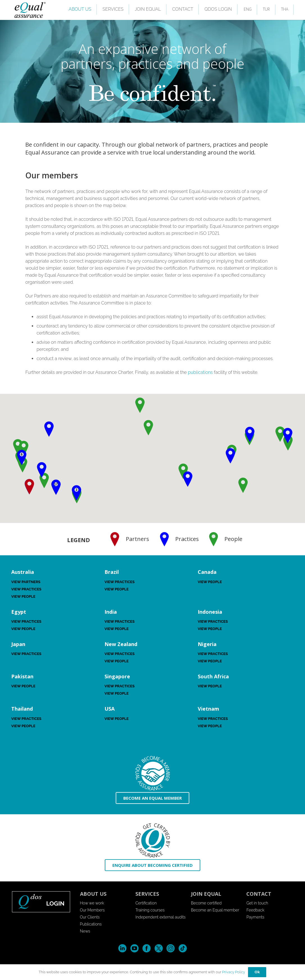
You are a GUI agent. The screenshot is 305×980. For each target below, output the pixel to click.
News (85, 931)
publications (200, 372)
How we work (92, 903)
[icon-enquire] (152, 841)
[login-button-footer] (42, 901)
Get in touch (257, 903)
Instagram (171, 948)
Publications (91, 924)
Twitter (159, 948)
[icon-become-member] (152, 773)
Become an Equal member (215, 910)
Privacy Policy (234, 972)
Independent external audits (161, 917)
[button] (288, 436)
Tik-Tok (183, 948)
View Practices (26, 589)
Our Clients (90, 917)
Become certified (206, 903)
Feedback (255, 910)
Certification (146, 903)
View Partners (26, 582)
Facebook (146, 948)
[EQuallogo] (30, 10)
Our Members (92, 910)
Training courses (150, 910)
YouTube (134, 948)
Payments (255, 917)
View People (23, 596)
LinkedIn (122, 948)
